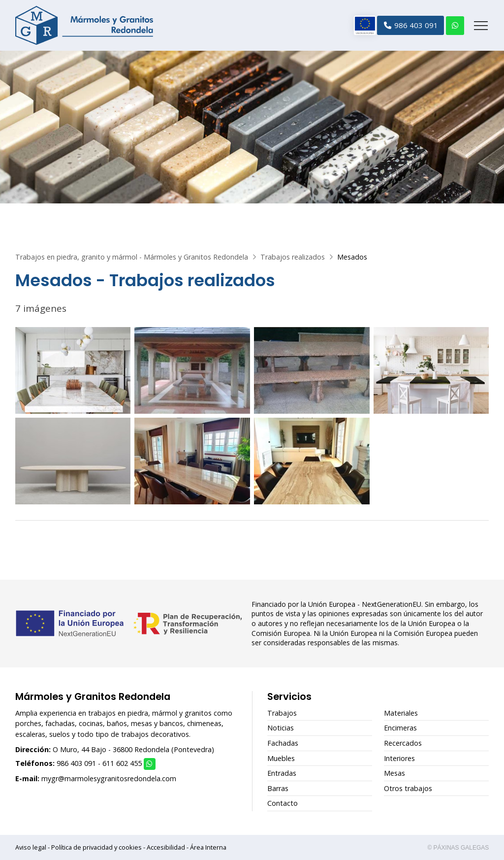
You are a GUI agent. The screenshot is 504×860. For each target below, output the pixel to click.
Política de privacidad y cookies (96, 847)
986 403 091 (76, 763)
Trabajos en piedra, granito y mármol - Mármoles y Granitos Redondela (132, 257)
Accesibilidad (166, 847)
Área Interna (208, 847)
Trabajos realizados (293, 257)
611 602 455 (122, 763)
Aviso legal (31, 847)
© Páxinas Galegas (458, 848)
